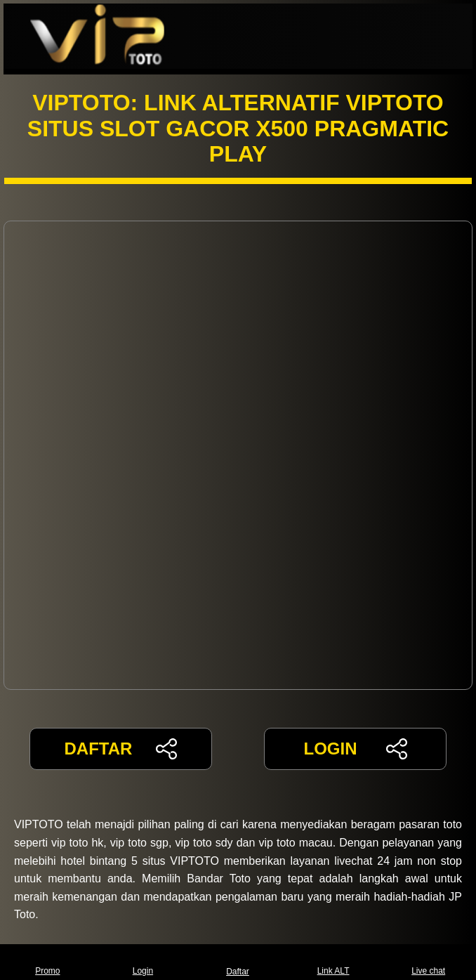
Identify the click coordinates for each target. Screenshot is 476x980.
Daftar (238, 962)
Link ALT (333, 962)
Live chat (428, 962)
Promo (47, 962)
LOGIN (355, 749)
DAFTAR (121, 749)
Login (143, 962)
